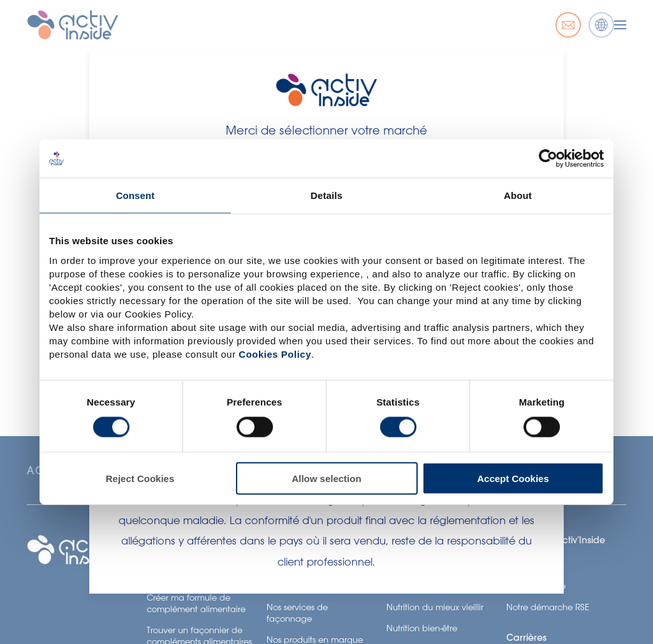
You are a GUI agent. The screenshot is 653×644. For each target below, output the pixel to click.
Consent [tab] (136, 195)
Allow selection (326, 478)
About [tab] (518, 195)
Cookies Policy (275, 354)
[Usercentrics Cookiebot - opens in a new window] (548, 159)
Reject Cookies (140, 478)
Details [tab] (326, 195)
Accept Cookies (513, 478)
